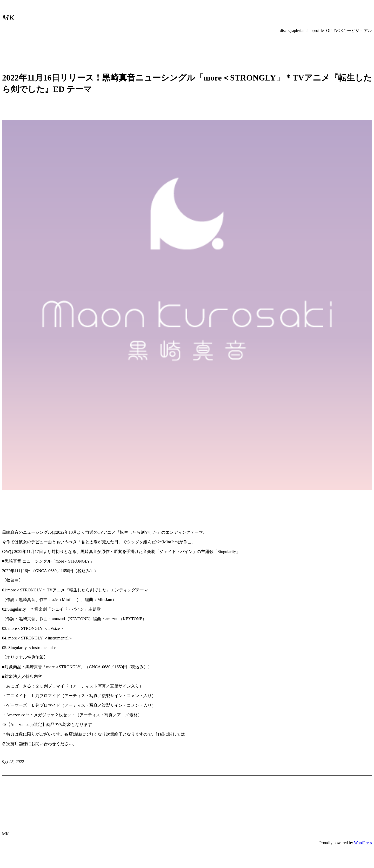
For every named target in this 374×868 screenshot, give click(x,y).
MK (8, 17)
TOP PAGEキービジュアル (348, 31)
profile (318, 31)
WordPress (363, 843)
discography (290, 31)
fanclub (306, 31)
